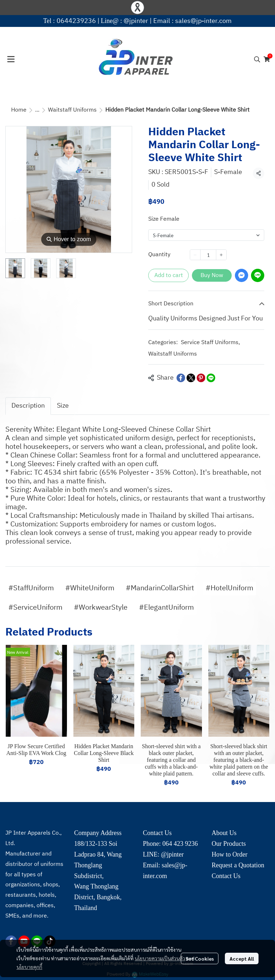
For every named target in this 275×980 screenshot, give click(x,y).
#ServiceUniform (35, 608)
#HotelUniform (229, 588)
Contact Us (226, 876)
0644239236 (76, 21)
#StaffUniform (31, 588)
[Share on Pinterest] (201, 378)
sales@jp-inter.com (203, 21)
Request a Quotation (238, 865)
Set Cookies (200, 958)
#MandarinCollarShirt (160, 588)
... (37, 110)
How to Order (230, 854)
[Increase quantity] (221, 255)
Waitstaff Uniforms (72, 110)
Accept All (242, 958)
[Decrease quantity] (195, 255)
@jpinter (136, 21)
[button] (257, 59)
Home (19, 110)
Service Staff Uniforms (210, 343)
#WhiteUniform (90, 588)
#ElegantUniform (166, 608)
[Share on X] (191, 378)
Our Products (229, 844)
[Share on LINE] (211, 378)
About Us (224, 833)
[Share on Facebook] (181, 378)
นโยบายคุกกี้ (29, 967)
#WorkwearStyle (101, 608)
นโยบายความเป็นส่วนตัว (160, 958)
